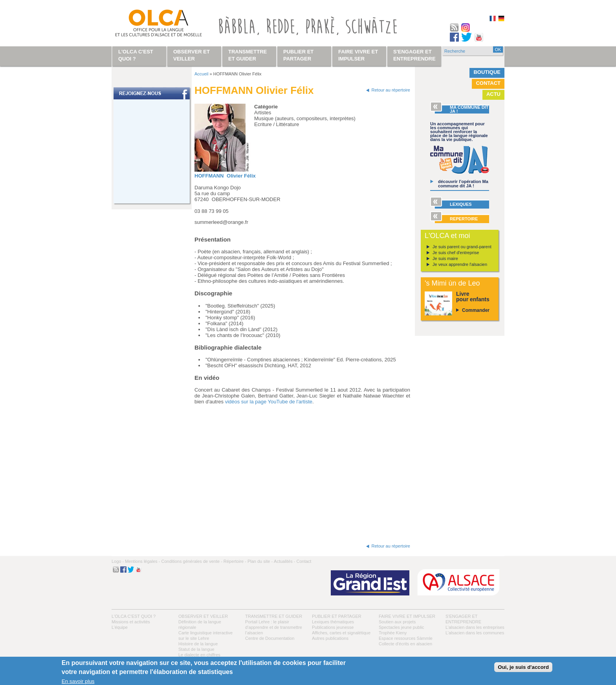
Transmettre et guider (274, 616)
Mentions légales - (142, 561)
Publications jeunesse (333, 627)
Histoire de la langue (198, 644)
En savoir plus (78, 681)
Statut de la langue (196, 649)
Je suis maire (445, 258)
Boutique (487, 72)
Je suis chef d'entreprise (456, 253)
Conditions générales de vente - (192, 561)
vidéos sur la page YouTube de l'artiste (269, 402)
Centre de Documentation (270, 638)
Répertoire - (235, 561)
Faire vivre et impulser (407, 616)
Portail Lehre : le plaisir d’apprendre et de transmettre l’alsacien (274, 627)
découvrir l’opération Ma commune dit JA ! (463, 184)
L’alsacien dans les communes (475, 633)
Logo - (118, 561)
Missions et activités (131, 622)
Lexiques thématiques (333, 622)
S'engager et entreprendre (414, 55)
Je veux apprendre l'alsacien (460, 264)
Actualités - (284, 561)
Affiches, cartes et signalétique (341, 633)
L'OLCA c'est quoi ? (134, 616)
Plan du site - (260, 561)
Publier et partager (337, 616)
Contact (488, 83)
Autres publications (330, 638)
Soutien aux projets (397, 622)
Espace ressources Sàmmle (406, 638)
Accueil (201, 74)
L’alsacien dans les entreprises (475, 627)
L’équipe (120, 627)
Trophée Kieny (393, 633)
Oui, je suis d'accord (523, 667)
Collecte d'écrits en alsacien (405, 644)
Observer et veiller (203, 616)
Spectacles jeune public (401, 627)
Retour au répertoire (391, 90)
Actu (493, 94)
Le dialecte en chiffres (199, 655)
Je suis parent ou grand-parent (462, 247)
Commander (476, 310)
